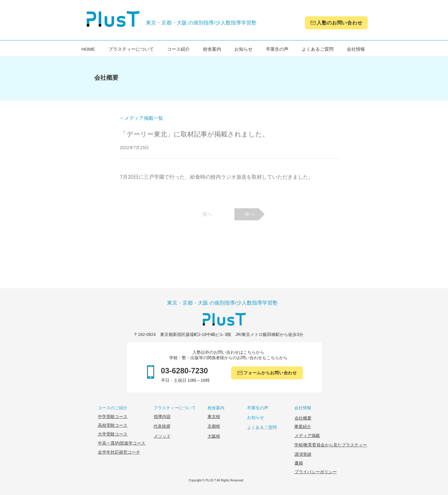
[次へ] (250, 214)
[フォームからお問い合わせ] (267, 373)
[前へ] (207, 214)
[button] (140, 118)
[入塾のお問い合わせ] (336, 23)
